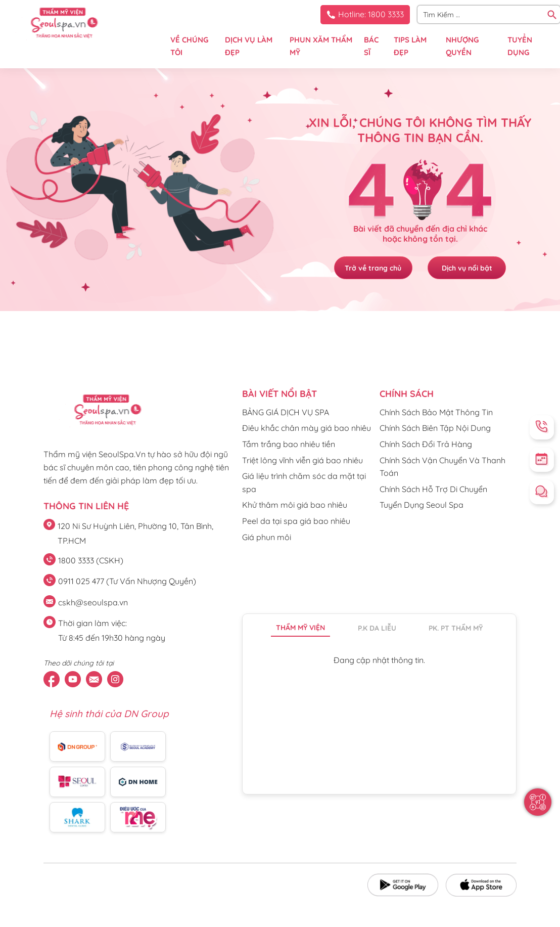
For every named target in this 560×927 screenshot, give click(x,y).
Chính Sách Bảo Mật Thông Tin (436, 412)
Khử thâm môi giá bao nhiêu (295, 505)
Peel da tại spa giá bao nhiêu (296, 521)
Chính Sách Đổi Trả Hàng (426, 444)
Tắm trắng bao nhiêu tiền (289, 444)
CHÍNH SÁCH (407, 394)
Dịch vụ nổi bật (468, 268)
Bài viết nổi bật (279, 394)
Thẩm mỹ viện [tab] (300, 628)
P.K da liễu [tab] (377, 628)
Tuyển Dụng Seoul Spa (422, 505)
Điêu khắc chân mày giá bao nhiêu (307, 428)
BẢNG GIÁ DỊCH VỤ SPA (286, 412)
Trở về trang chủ (372, 268)
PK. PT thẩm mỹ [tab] (456, 628)
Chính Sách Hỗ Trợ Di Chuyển (433, 489)
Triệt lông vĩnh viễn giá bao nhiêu (302, 460)
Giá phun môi (267, 537)
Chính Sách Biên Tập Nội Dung (435, 428)
